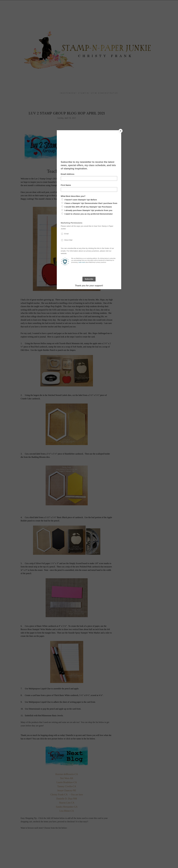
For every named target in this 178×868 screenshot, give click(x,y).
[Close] (121, 131)
